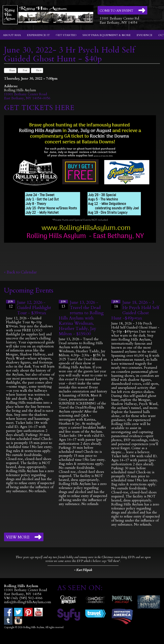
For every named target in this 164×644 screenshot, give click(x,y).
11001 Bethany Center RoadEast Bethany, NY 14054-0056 (27, 96)
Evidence (144, 35)
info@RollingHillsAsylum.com (28, 602)
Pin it (37, 70)
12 (11, 304)
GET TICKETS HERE (40, 108)
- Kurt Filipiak (83, 570)
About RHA (12, 35)
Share (10, 70)
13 (63, 304)
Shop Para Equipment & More (107, 35)
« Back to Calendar (20, 272)
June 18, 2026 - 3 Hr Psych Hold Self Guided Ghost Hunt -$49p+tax (135, 310)
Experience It (38, 35)
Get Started (66, 35)
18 (116, 304)
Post (23, 70)
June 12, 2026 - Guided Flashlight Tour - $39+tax (34, 308)
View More (18, 537)
